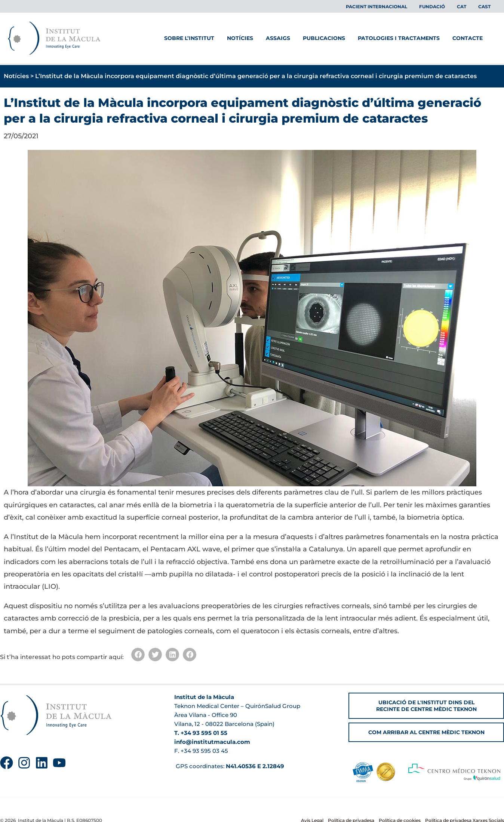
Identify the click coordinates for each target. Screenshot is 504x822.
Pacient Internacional (387, 7)
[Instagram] (24, 763)
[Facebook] (7, 763)
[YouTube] (59, 763)
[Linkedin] (42, 763)
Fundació (440, 7)
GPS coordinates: (229, 766)
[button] (138, 655)
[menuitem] (466, 7)
